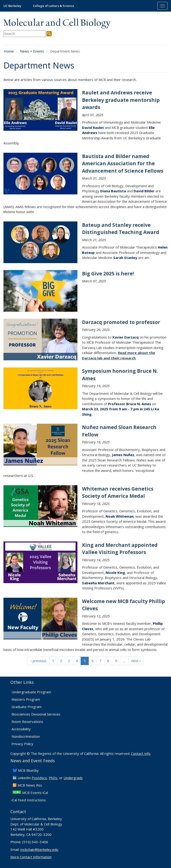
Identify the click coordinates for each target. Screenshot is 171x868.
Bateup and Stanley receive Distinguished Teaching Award (121, 229)
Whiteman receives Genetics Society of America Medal (118, 492)
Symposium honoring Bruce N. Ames (120, 375)
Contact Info (141, 753)
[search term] (24, 34)
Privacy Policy (22, 744)
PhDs (53, 778)
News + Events (32, 51)
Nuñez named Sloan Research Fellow (119, 431)
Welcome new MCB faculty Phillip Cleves (124, 605)
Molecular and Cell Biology (57, 23)
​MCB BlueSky (28, 770)
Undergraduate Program (31, 692)
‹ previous (38, 661)
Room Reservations (27, 722)
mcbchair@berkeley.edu (39, 849)
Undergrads (73, 778)
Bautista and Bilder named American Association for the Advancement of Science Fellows (123, 163)
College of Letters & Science (53, 6)
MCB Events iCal (35, 793)
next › (136, 661)
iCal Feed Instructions (29, 800)
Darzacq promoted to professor (121, 322)
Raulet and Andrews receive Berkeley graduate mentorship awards (121, 100)
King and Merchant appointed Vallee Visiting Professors (120, 549)
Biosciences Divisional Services (36, 714)
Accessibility (21, 729)
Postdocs (39, 778)
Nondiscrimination (26, 736)
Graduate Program (27, 707)
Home (9, 51)
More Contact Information (31, 857)
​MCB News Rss (30, 785)
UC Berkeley (12, 6)
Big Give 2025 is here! (108, 274)
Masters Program (26, 699)
